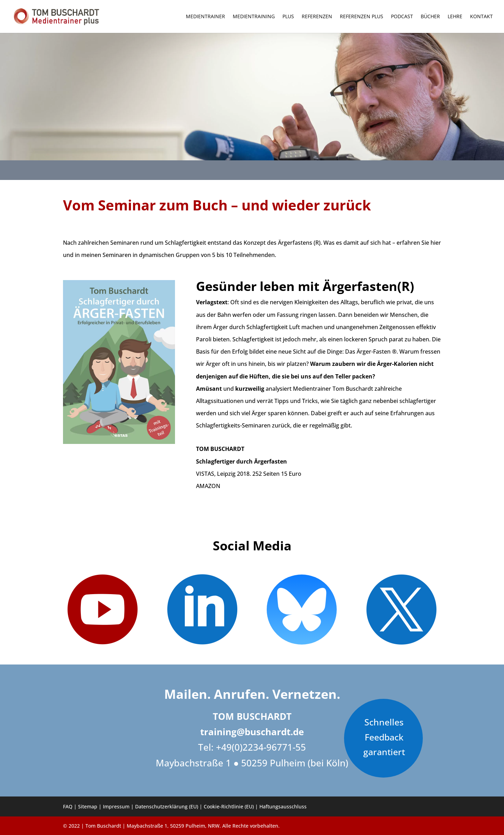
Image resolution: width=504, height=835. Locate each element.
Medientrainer (205, 17)
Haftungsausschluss (283, 806)
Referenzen (317, 17)
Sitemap (88, 806)
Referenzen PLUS (362, 17)
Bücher (430, 17)
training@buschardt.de (252, 732)
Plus (288, 17)
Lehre (455, 17)
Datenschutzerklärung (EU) (167, 806)
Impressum (116, 806)
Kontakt (481, 17)
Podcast (402, 17)
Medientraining (254, 17)
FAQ (68, 806)
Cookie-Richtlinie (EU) (229, 806)
